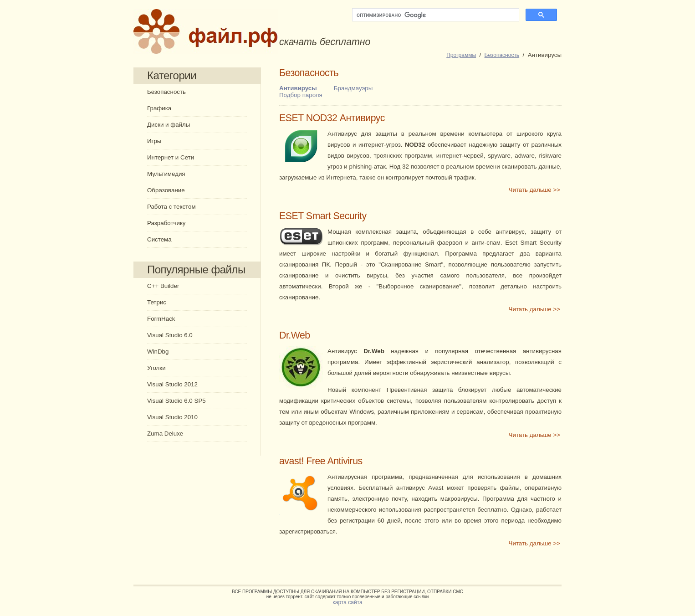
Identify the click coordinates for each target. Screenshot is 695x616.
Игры (154, 141)
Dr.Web (295, 335)
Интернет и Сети (171, 157)
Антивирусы (298, 88)
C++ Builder (163, 286)
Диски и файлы (169, 125)
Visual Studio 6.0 (170, 335)
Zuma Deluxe (165, 434)
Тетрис (157, 302)
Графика (159, 108)
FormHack (161, 319)
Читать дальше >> (534, 190)
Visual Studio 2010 (172, 417)
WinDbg (158, 352)
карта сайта (347, 602)
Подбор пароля (301, 95)
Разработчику (166, 223)
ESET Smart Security (323, 216)
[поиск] (435, 15)
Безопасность (166, 92)
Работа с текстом (171, 207)
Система (159, 239)
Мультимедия (166, 174)
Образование (166, 190)
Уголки (156, 368)
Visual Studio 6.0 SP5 (176, 401)
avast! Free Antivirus (321, 461)
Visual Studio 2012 (172, 384)
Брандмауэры (353, 88)
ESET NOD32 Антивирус (332, 118)
